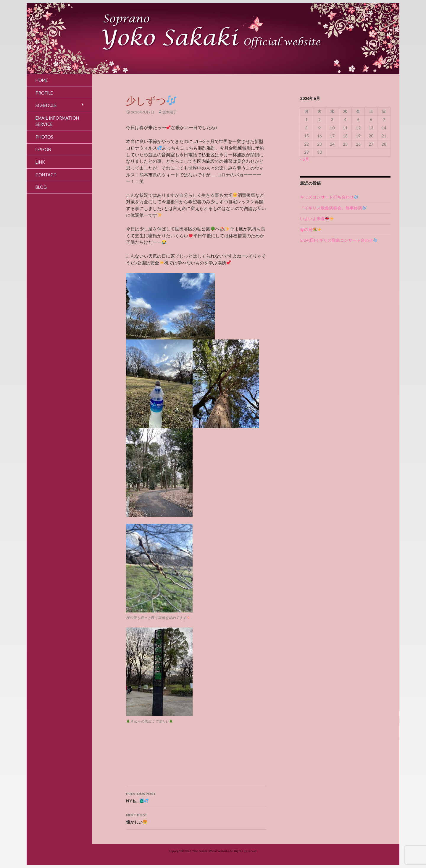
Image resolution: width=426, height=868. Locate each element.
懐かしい (196, 818)
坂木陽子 (170, 112)
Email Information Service (57, 121)
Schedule (46, 105)
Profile (44, 93)
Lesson (43, 150)
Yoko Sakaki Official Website (210, 851)
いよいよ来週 (317, 219)
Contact (46, 175)
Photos (44, 137)
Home (42, 80)
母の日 (311, 230)
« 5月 (305, 159)
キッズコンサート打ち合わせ (329, 197)
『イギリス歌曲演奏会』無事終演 (333, 208)
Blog (41, 187)
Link (40, 162)
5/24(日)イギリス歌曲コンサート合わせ (339, 240)
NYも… (196, 797)
